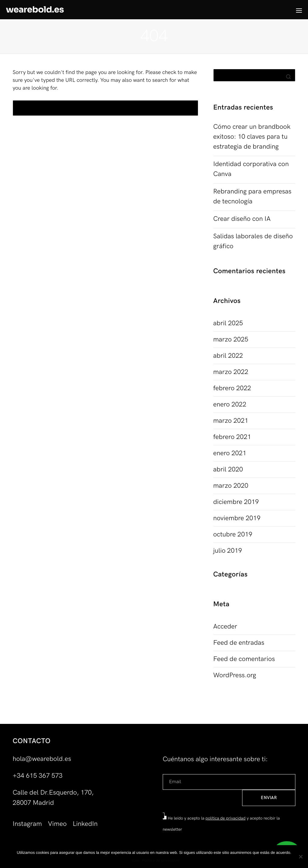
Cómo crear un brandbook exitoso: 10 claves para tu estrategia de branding (252, 137)
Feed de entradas (239, 643)
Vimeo (57, 824)
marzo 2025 (231, 340)
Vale (136, 860)
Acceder (225, 627)
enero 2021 (230, 453)
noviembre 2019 (237, 518)
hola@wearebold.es (42, 759)
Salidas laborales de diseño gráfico (253, 241)
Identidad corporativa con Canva (251, 169)
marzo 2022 (231, 372)
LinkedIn (85, 824)
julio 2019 (228, 551)
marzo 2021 (231, 421)
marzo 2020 (231, 486)
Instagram (27, 824)
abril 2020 (228, 470)
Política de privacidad (161, 860)
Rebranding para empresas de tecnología (252, 196)
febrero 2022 (232, 388)
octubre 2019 (233, 534)
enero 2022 (230, 405)
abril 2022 (228, 356)
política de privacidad (225, 819)
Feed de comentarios (244, 659)
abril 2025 (228, 323)
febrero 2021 (232, 437)
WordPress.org (235, 675)
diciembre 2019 (236, 502)
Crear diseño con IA (242, 219)
